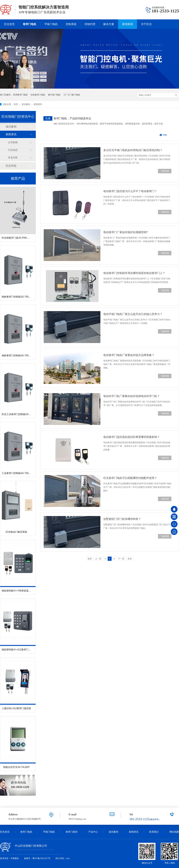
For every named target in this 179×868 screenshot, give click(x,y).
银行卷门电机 (54, 95)
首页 (16, 104)
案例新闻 (128, 24)
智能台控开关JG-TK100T (16, 767)
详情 (165, 135)
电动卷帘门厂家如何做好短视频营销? (126, 232)
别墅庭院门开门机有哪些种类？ (122, 519)
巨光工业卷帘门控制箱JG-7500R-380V (22, 414)
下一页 (121, 559)
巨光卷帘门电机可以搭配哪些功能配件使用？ (130, 478)
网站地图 (174, 832)
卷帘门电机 (30, 24)
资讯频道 (26, 104)
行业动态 (13, 150)
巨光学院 (11, 166)
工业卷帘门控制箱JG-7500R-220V (20, 473)
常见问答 (13, 158)
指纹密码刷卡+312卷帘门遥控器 (19, 650)
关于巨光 (146, 24)
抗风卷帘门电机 (38, 95)
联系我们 (154, 832)
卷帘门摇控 (72, 832)
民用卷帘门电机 (20, 95)
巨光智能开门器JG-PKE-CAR (17, 238)
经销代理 (90, 24)
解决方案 (109, 24)
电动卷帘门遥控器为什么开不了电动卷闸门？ (130, 191)
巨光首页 (9, 24)
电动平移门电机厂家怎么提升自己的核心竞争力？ (133, 314)
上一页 (98, 559)
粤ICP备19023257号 (41, 858)
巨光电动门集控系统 (16, 532)
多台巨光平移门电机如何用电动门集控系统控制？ (133, 150)
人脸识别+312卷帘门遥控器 (16, 708)
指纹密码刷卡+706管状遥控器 (17, 591)
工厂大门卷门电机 (72, 95)
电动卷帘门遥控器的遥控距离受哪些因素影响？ (132, 437)
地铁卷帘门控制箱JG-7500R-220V (20, 355)
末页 (130, 559)
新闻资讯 (38, 104)
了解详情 (165, 171)
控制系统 (71, 24)
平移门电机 (51, 24)
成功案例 (11, 127)
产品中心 (93, 832)
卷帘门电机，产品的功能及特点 (72, 118)
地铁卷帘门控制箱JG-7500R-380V (20, 297)
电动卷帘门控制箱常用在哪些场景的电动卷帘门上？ (134, 273)
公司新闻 (13, 142)
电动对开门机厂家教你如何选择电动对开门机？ (132, 396)
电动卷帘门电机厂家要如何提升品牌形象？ (129, 355)
